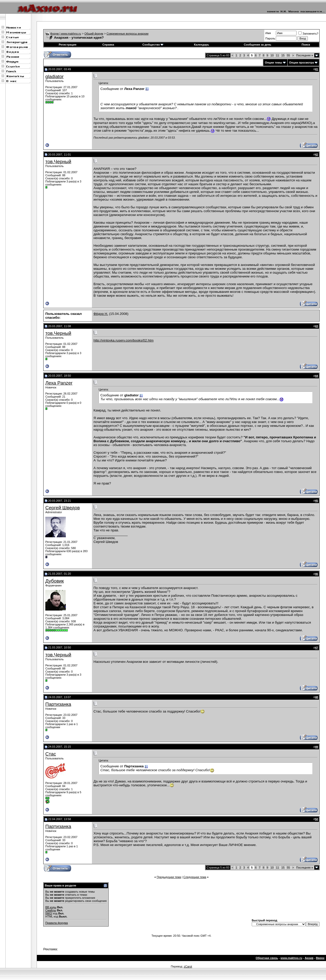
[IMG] (49, 913)
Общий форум (94, 34)
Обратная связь (267, 958)
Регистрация (67, 45)
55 (288, 55)
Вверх (320, 958)
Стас (51, 754)
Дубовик (55, 581)
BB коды (51, 907)
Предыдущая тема (169, 877)
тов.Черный (58, 162)
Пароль (270, 38)
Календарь (201, 45)
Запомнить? (308, 34)
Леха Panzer (59, 383)
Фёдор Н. (101, 314)
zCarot (188, 966)
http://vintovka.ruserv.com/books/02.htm (124, 340)
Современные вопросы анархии (128, 34)
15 (283, 55)
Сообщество (153, 45)
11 (277, 55)
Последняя (305, 55)
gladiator (55, 76)
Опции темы (273, 63)
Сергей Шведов (63, 508)
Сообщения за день (257, 45)
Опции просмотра (302, 63)
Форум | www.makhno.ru (66, 34)
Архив (309, 958)
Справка (108, 45)
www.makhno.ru (291, 958)
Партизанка (58, 704)
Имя (268, 33)
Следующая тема (195, 877)
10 (272, 55)
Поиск (306, 45)
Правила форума (57, 923)
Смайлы (51, 910)
